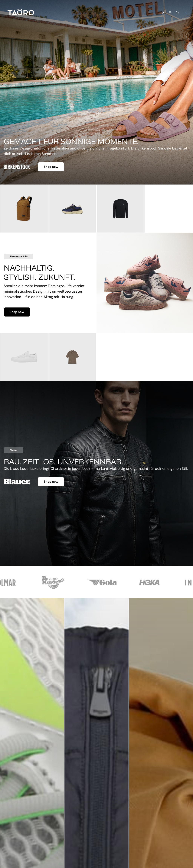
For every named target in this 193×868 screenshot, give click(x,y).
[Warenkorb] (178, 13)
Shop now (51, 167)
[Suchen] (162, 13)
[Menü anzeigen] (185, 13)
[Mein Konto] (170, 13)
